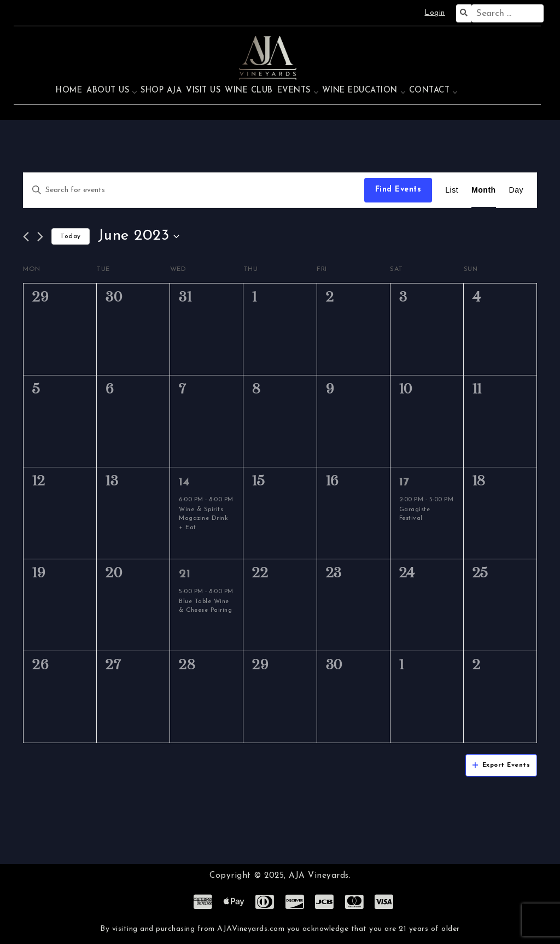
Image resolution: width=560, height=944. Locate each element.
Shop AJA (161, 91)
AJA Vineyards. (320, 876)
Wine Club (249, 91)
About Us (108, 91)
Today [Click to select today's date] (71, 236)
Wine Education (360, 91)
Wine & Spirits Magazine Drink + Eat (203, 519)
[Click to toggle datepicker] (139, 236)
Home (69, 91)
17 (404, 482)
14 (184, 482)
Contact (430, 91)
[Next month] (40, 237)
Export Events (501, 765)
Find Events (398, 190)
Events (294, 91)
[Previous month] (26, 237)
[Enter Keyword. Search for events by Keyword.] (194, 190)
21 (185, 574)
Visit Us (203, 91)
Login (435, 13)
